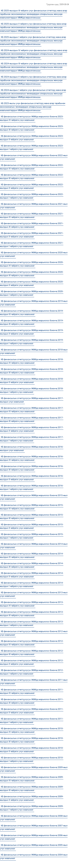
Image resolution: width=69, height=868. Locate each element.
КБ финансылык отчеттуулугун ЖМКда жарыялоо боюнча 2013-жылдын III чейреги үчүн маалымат (32, 614)
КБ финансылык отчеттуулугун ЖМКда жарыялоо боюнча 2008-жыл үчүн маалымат (34, 818)
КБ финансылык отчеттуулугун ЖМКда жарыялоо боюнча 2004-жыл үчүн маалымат (34, 857)
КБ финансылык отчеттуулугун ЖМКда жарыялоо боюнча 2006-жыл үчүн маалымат (34, 837)
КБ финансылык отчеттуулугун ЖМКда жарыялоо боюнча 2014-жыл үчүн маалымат (34, 546)
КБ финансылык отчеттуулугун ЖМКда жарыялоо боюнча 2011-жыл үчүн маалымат (34, 682)
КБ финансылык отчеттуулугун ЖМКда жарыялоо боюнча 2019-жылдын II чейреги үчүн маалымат (32, 332)
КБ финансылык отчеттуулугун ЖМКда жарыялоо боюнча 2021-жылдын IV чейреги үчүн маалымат (32, 215)
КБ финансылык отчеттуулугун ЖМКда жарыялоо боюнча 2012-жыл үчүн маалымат (34, 633)
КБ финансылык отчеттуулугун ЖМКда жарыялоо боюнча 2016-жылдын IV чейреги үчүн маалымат (32, 458)
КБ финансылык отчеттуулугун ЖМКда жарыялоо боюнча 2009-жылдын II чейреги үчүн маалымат (32, 798)
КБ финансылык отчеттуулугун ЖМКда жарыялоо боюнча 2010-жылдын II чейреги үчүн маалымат (32, 750)
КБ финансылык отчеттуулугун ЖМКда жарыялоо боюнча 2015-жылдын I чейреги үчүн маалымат (32, 536)
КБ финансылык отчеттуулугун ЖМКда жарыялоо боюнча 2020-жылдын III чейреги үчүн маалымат (32, 274)
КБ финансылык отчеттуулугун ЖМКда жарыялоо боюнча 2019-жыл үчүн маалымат (34, 303)
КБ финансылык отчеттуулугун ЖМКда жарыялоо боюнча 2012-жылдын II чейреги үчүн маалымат (32, 662)
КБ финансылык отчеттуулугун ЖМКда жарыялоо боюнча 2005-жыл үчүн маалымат (34, 847)
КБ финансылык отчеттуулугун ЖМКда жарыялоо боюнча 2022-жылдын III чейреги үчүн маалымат (32, 177)
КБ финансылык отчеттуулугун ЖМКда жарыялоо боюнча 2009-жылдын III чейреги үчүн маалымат (32, 789)
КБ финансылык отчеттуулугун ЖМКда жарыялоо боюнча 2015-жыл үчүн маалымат (34, 497)
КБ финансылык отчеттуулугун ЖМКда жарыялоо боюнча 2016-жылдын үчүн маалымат (32, 449)
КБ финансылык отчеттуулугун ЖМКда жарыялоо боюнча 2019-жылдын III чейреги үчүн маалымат (32, 322)
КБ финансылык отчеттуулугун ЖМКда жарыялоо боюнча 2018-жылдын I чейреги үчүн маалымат (32, 390)
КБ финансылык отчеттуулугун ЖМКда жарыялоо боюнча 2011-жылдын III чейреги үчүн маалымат (32, 701)
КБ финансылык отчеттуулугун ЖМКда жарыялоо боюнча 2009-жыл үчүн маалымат (34, 769)
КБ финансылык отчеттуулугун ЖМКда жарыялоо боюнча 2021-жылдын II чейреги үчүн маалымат (32, 235)
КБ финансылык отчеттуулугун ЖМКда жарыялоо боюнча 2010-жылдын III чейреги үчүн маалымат (32, 740)
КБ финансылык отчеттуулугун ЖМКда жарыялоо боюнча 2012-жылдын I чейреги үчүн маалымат (32, 672)
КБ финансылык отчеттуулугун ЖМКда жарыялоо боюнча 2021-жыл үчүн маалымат (34, 206)
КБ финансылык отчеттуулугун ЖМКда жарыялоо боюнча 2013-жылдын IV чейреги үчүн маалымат (32, 604)
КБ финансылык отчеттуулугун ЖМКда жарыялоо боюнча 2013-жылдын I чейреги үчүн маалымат (32, 623)
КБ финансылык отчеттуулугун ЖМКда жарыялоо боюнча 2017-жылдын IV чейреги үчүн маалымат (32, 410)
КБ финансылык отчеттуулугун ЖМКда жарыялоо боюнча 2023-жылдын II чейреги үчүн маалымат (32, 138)
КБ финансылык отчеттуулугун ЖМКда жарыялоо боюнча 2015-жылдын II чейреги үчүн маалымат (32, 526)
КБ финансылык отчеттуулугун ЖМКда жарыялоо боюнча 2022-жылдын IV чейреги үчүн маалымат (32, 167)
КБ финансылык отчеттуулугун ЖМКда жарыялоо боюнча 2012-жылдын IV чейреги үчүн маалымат (32, 643)
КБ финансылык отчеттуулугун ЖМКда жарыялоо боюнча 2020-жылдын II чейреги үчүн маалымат (32, 283)
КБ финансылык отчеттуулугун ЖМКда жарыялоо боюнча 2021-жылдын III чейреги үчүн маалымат (32, 225)
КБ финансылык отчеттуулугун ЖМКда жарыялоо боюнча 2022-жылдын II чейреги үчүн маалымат (32, 186)
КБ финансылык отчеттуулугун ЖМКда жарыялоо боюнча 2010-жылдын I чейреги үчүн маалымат (32, 759)
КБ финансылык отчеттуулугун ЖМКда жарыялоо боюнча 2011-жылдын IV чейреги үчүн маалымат (32, 691)
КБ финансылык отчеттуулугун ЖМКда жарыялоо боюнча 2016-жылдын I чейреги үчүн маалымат (32, 487)
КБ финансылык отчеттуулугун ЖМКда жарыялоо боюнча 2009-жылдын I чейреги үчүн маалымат (32, 808)
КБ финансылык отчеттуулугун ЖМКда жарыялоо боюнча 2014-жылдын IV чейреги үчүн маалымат (32, 555)
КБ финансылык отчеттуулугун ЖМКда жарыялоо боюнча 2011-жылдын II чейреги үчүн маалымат (32, 711)
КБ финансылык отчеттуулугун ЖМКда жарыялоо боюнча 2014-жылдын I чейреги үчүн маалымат (32, 585)
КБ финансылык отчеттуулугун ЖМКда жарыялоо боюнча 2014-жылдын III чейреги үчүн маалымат (32, 565)
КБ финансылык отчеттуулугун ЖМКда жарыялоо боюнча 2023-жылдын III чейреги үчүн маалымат (32, 128)
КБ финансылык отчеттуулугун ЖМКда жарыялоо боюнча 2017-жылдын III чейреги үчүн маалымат (32, 419)
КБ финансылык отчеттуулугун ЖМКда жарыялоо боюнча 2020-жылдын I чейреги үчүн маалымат (32, 293)
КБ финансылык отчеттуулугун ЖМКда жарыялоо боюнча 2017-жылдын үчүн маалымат (32, 400)
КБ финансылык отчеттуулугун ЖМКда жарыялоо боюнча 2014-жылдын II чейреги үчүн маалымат (32, 575)
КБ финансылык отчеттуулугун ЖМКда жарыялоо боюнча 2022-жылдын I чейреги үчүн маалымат (32, 196)
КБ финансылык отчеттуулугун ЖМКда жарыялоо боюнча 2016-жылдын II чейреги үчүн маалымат (32, 478)
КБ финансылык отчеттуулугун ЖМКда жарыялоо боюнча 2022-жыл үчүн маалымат (34, 157)
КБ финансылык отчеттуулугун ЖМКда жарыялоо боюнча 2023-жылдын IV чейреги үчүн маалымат (32, 118)
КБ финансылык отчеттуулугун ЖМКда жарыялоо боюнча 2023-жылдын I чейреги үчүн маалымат (32, 147)
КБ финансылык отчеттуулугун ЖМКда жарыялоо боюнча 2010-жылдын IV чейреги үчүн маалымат (32, 730)
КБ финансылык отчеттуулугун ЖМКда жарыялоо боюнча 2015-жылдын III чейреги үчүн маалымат (32, 517)
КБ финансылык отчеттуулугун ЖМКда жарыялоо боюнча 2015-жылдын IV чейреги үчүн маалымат (32, 507)
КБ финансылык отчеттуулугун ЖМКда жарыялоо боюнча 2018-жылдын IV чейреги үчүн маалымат (32, 361)
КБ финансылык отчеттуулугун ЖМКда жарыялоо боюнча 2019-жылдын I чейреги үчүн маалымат (32, 342)
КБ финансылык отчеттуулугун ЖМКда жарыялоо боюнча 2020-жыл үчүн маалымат (34, 254)
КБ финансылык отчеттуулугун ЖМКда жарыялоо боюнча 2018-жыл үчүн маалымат (34, 351)
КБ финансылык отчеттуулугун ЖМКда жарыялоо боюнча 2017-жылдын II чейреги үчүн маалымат (32, 429)
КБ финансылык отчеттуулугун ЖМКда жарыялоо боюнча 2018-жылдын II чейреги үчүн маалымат (32, 381)
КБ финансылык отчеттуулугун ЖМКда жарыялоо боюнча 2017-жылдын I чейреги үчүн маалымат (32, 439)
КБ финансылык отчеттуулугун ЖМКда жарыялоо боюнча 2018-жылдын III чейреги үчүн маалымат (32, 371)
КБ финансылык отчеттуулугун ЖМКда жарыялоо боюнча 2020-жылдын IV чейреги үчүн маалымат (32, 264)
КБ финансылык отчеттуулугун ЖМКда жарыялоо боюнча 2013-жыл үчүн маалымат (34, 594)
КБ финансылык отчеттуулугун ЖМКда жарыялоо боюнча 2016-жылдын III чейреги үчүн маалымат (32, 468)
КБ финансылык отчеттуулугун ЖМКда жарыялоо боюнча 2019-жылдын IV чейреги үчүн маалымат (32, 313)
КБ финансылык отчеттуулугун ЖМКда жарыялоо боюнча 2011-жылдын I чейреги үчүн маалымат (32, 721)
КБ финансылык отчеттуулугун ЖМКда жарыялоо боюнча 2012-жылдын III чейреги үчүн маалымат (32, 653)
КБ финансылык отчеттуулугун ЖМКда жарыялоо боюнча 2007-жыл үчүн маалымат (34, 827)
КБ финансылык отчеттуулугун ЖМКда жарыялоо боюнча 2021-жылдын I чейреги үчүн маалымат (32, 245)
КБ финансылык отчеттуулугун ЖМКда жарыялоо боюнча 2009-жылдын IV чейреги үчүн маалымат (32, 779)
